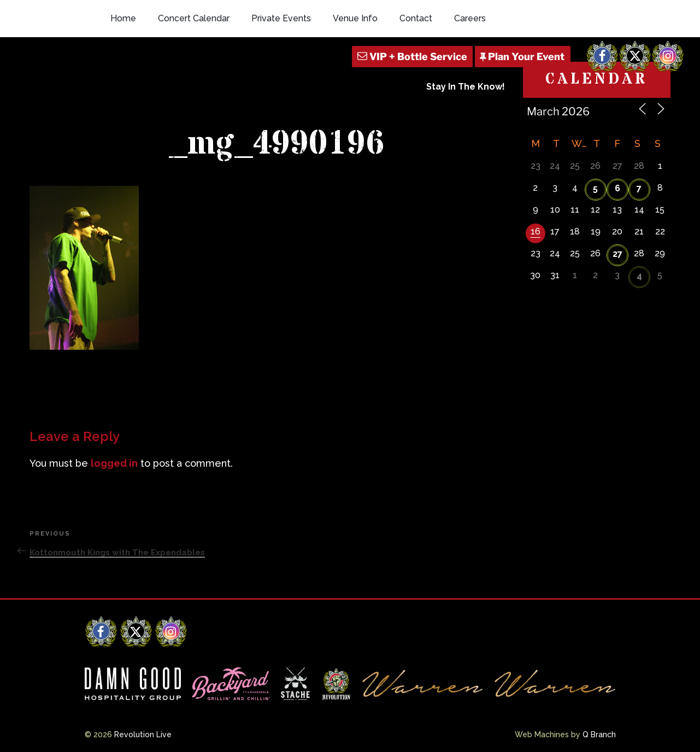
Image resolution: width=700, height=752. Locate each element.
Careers (470, 18)
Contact (416, 18)
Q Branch (599, 735)
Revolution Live (143, 735)
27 (617, 254)
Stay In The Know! (466, 87)
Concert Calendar (194, 18)
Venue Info (355, 18)
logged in (114, 463)
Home (123, 18)
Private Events (281, 18)
